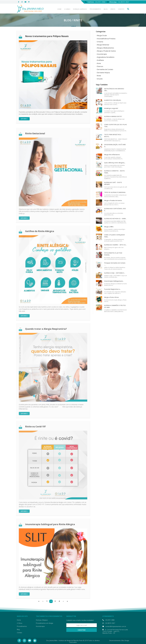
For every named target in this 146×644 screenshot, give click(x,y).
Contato (121, 9)
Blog (106, 9)
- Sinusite (99, 79)
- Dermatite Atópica (103, 73)
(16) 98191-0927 (123, 2)
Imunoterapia (40, 626)
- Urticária (99, 42)
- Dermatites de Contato (105, 69)
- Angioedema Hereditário (105, 57)
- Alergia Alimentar (103, 45)
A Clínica (67, 9)
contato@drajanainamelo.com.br (114, 626)
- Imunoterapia (101, 54)
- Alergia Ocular (101, 35)
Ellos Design (125, 640)
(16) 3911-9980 (100, 2)
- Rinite (98, 76)
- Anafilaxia (100, 60)
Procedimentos (95, 9)
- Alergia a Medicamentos (105, 48)
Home (59, 9)
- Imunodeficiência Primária (106, 39)
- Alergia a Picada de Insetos (106, 51)
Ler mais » (24, 119)
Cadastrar (82, 630)
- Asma (98, 63)
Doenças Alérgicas (80, 9)
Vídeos (113, 9)
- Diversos (100, 66)
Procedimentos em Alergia (44, 623)
